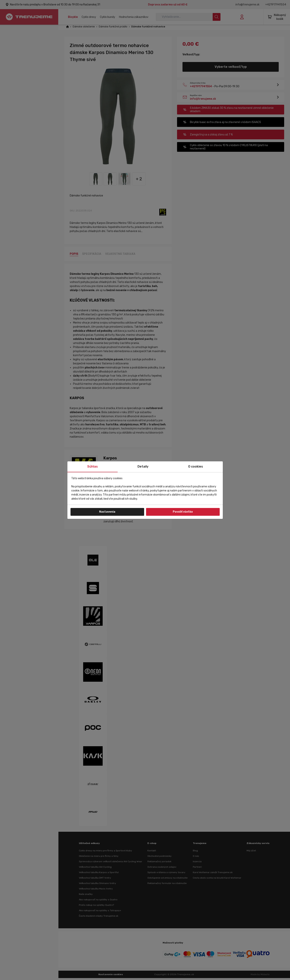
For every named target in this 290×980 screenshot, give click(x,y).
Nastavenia (107, 512)
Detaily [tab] (143, 466)
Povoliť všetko (183, 512)
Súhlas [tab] (93, 466)
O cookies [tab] (196, 466)
